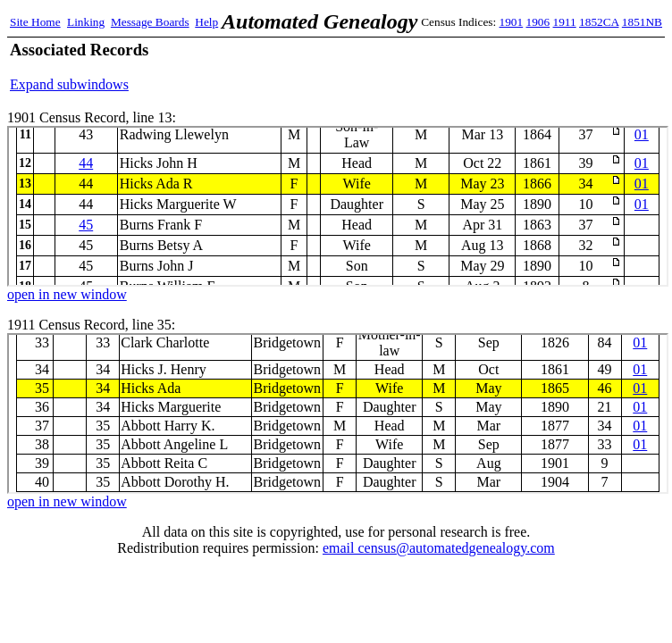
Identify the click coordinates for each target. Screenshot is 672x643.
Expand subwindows (69, 84)
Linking (86, 22)
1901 (512, 22)
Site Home (35, 22)
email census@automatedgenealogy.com (439, 548)
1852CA (599, 22)
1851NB (642, 22)
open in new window (67, 294)
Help (206, 22)
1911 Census (338, 413)
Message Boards (150, 22)
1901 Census (338, 206)
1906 (538, 22)
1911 (565, 22)
